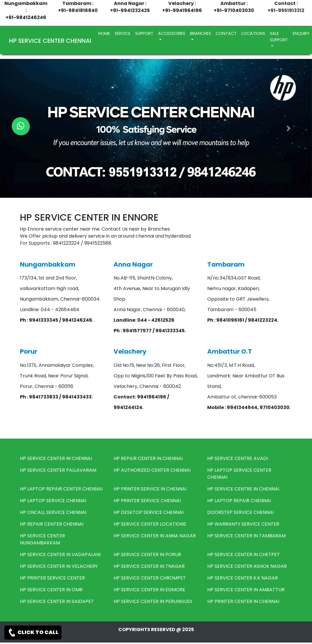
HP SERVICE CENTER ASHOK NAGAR (247, 566)
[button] (289, 128)
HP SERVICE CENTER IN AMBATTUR (246, 590)
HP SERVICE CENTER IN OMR (51, 590)
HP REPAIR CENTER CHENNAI (52, 524)
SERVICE (123, 33)
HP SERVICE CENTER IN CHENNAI (56, 458)
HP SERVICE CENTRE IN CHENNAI (243, 489)
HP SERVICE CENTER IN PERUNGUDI (153, 601)
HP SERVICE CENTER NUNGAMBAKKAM (42, 539)
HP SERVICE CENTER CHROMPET (150, 578)
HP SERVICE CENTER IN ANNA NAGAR (155, 536)
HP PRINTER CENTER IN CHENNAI (243, 601)
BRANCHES (200, 33)
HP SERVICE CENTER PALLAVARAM (58, 470)
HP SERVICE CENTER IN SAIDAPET (57, 601)
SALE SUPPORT (279, 37)
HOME (105, 33)
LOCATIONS (253, 33)
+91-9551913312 (286, 10)
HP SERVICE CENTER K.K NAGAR (242, 578)
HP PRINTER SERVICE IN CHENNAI (150, 489)
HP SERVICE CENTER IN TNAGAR (149, 566)
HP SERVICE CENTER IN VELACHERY (59, 566)
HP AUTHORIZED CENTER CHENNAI (152, 470)
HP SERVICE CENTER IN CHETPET (244, 554)
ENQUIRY (301, 33)
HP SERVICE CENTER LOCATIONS (150, 524)
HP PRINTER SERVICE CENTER (52, 578)
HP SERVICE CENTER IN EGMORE (149, 590)
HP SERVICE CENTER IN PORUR (147, 554)
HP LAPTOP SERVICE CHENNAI (53, 501)
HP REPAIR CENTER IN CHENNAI (148, 458)
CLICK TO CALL (33, 633)
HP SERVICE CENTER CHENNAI (50, 41)
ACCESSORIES (172, 33)
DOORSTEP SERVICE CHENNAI (240, 512)
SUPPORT (144, 33)
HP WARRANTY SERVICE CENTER (243, 524)
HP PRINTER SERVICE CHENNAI (147, 501)
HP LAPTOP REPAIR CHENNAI (239, 501)
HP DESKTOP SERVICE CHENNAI (149, 512)
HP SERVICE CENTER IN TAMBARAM (246, 536)
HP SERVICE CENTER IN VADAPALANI (60, 554)
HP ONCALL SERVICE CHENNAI (53, 512)
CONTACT (226, 33)
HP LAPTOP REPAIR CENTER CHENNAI (61, 489)
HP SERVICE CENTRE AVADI (238, 458)
